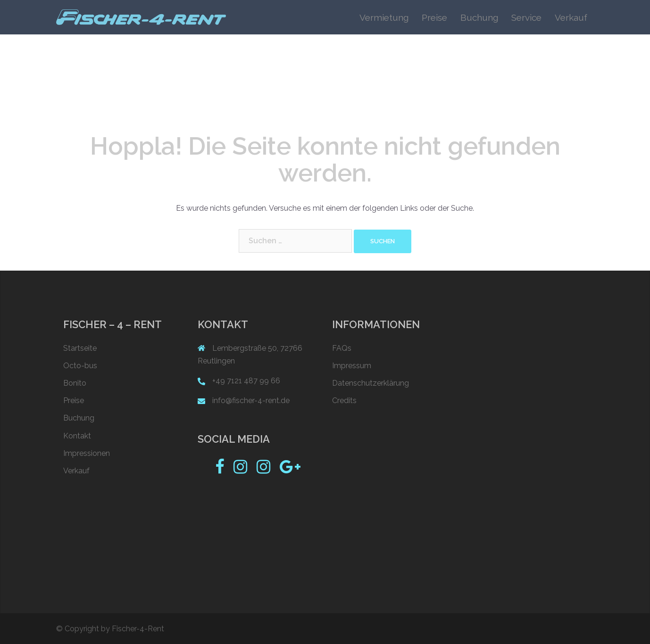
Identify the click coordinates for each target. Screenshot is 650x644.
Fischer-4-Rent (138, 629)
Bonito (75, 383)
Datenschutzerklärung (371, 383)
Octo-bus (80, 366)
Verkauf (571, 17)
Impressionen (87, 453)
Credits (344, 400)
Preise (434, 17)
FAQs (342, 348)
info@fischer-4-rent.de (251, 400)
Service (526, 17)
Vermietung (384, 17)
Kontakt (77, 436)
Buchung (479, 17)
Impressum (352, 366)
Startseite (80, 348)
